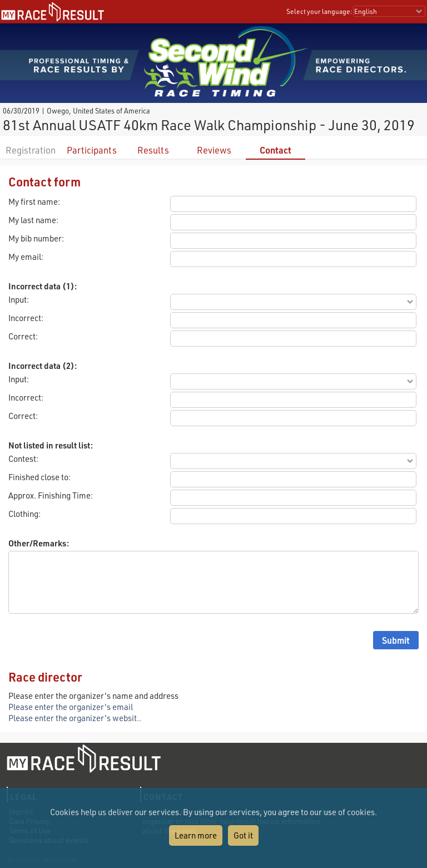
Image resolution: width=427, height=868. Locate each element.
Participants (92, 150)
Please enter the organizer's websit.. (75, 718)
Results (153, 150)
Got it (243, 835)
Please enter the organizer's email (71, 707)
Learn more (196, 835)
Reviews (214, 150)
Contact (275, 150)
